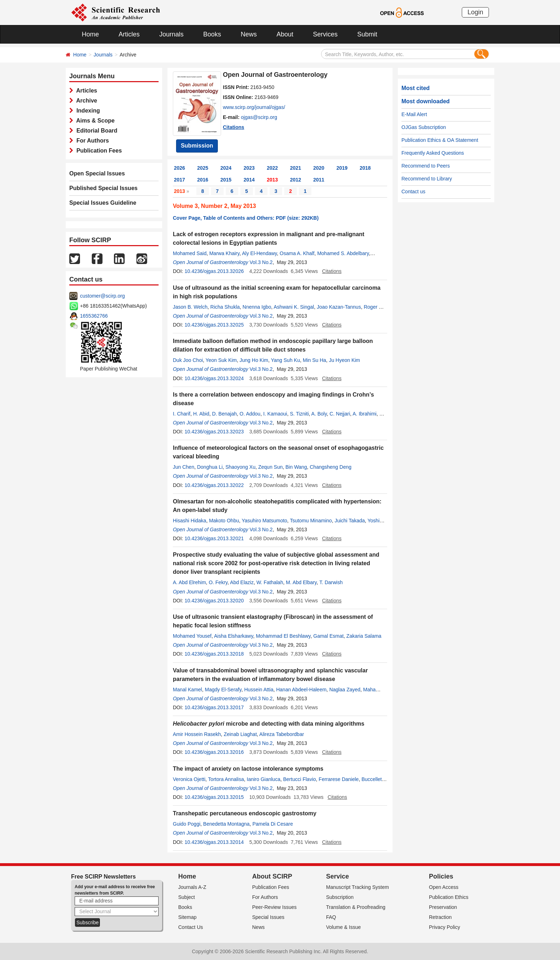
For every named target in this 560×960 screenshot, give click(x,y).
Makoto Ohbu (224, 521)
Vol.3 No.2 (261, 262)
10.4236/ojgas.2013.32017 (214, 707)
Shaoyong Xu (240, 467)
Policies (441, 876)
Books (212, 34)
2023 (249, 168)
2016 (203, 180)
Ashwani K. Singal (294, 307)
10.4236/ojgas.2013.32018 (214, 654)
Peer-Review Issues (274, 907)
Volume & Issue (343, 927)
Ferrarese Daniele (339, 779)
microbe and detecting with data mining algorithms (269, 724)
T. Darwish (331, 582)
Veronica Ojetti (189, 779)
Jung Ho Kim (254, 360)
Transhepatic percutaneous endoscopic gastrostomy (245, 813)
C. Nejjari (340, 414)
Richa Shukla (225, 307)
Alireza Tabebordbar (282, 734)
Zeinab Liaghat (240, 734)
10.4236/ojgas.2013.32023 (214, 432)
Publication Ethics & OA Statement (440, 140)
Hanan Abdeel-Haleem (301, 690)
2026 (179, 168)
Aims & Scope (94, 121)
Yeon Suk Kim (221, 360)
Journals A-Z (192, 887)
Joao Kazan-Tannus (339, 307)
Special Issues (268, 917)
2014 (249, 180)
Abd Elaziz (242, 582)
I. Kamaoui (275, 414)
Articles (129, 34)
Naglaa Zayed (345, 690)
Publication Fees (97, 151)
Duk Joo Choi (188, 360)
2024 (226, 168)
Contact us (413, 191)
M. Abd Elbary (301, 582)
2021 (296, 168)
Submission (197, 146)
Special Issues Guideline (103, 203)
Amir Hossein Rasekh (197, 734)
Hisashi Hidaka (189, 521)
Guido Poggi (187, 824)
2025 (203, 168)
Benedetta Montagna (226, 824)
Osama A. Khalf (297, 253)
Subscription (340, 897)
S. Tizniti (299, 414)
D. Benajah (224, 414)
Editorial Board (95, 131)
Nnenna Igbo (257, 307)
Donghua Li (210, 467)
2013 (272, 180)
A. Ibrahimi (364, 414)
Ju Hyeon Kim (344, 360)
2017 (179, 180)
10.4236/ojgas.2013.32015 (214, 797)
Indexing (87, 111)
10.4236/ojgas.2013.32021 (214, 538)
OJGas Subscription (424, 127)
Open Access (444, 887)
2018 (365, 168)
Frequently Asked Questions (433, 153)
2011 (319, 180)
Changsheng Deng (331, 467)
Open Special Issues (97, 173)
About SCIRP (272, 876)
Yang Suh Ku (285, 360)
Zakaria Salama (364, 636)
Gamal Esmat (328, 636)
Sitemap (187, 917)
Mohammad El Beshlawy (283, 636)
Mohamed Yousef (192, 636)
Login (475, 12)
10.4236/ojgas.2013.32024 (214, 378)
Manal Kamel (187, 690)
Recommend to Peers (426, 166)
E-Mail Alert (414, 114)
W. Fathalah (270, 582)
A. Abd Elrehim (189, 582)
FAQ (331, 917)
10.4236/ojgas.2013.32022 (214, 485)
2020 (319, 168)
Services (325, 34)
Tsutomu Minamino (311, 521)
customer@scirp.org (102, 296)
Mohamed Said (190, 253)
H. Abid (201, 414)
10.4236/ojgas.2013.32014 (214, 842)
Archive (85, 101)
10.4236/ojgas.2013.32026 (214, 271)
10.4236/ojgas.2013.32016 (214, 752)
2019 (342, 168)
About (285, 34)
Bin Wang (296, 467)
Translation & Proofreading (356, 907)
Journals (171, 34)
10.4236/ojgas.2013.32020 (214, 601)
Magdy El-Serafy (223, 690)
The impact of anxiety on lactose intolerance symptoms (248, 769)
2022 (272, 168)
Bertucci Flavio (300, 779)
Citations (234, 127)
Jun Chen (184, 467)
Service (337, 876)
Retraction (440, 917)
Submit (367, 34)
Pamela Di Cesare (273, 824)
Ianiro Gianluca (264, 779)
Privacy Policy (444, 927)
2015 (226, 180)
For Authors (91, 141)
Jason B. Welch (190, 307)
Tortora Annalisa (226, 779)
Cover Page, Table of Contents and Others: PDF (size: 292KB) (246, 218)
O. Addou (250, 414)
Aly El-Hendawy (260, 253)
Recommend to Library (427, 179)
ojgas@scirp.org (259, 117)
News (249, 34)
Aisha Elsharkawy (233, 636)
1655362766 (94, 316)
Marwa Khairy (224, 253)
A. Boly (319, 414)
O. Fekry (218, 582)
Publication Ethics (449, 897)
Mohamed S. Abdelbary (343, 253)
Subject (187, 897)
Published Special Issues (103, 188)
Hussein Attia (259, 690)
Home (90, 34)
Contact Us (191, 927)
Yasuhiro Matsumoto (264, 521)
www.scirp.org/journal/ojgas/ (254, 107)
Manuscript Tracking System (357, 887)
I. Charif (182, 414)
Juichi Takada (350, 521)
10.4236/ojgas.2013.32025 (214, 325)
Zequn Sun (271, 467)
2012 (296, 180)
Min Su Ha (314, 360)
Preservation (443, 907)
